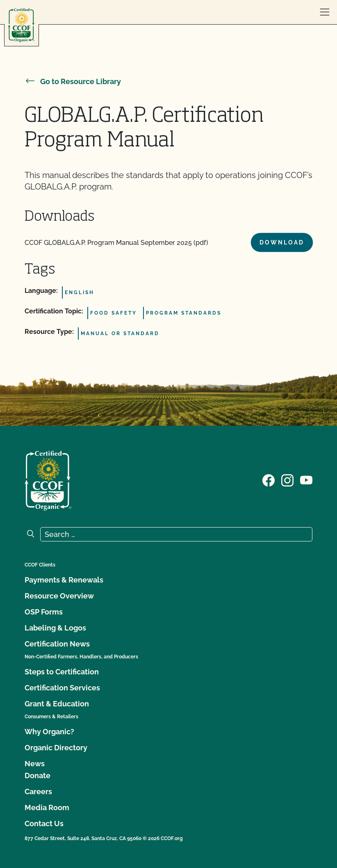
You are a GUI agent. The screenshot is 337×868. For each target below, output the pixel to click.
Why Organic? (49, 732)
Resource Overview (59, 596)
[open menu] (325, 12)
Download (282, 242)
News (35, 764)
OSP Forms (44, 612)
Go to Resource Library (73, 81)
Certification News (57, 644)
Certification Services (62, 688)
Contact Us (44, 823)
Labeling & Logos (55, 628)
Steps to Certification (62, 672)
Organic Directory (56, 748)
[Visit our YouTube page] (306, 480)
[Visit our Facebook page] (269, 480)
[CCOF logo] (21, 25)
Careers (38, 791)
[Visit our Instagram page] (287, 480)
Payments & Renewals (64, 580)
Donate (38, 775)
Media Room (47, 807)
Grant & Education (57, 704)
